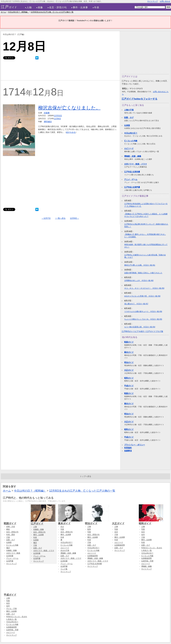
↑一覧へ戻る (60, 218)
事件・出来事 (80, 7)
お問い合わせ (165, 1)
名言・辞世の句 (58, 7)
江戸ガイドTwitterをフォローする (140, 99)
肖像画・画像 (11, 550)
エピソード (129, 148)
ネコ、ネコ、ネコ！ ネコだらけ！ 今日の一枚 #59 (144, 288)
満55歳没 (48, 122)
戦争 (89, 529)
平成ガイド (129, 386)
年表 (97, 7)
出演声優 (10, 561)
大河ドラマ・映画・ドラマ (135, 164)
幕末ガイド (129, 352)
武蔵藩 (47, 113)
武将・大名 (11, 526)
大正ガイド (129, 370)
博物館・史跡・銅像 (133, 156)
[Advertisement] (60, 71)
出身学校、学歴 (147, 561)
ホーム (3, 12)
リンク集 (64, 569)
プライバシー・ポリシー (135, 445)
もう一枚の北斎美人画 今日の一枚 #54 (140, 327)
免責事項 (128, 451)
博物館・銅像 (146, 566)
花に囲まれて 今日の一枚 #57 (136, 304)
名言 (116, 532)
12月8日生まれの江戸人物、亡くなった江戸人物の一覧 (52, 12)
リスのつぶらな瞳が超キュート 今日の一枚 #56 (143, 311)
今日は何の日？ (131, 133)
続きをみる (71, 132)
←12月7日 (46, 218)
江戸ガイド (43, 522)
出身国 (127, 125)
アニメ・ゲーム (131, 179)
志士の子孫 (65, 550)
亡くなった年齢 (131, 141)
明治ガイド (129, 362)
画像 (40, 7)
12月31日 (58, 116)
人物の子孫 (129, 110)
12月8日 (57, 119)
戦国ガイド (129, 342)
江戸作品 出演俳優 (132, 172)
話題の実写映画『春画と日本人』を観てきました (143, 273)
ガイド (9, 7)
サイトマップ (152, 1)
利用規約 (128, 448)
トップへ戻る (85, 476)
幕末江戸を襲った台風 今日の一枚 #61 (140, 265)
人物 (29, 7)
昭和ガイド (129, 378)
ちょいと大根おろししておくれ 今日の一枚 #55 (143, 319)
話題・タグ (129, 118)
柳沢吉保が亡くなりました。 (69, 108)
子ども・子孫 (11, 608)
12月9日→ (74, 218)
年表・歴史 (11, 534)
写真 (62, 529)
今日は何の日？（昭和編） (18, 12)
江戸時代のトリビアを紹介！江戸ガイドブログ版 (142, 331)
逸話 (8, 548)
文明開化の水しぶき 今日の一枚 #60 (139, 280)
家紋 (8, 529)
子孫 (8, 537)
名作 (143, 534)
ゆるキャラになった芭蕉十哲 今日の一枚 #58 (142, 296)
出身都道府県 (93, 556)
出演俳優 (10, 556)
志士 (62, 526)
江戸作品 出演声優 (132, 187)
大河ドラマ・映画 (13, 553)
